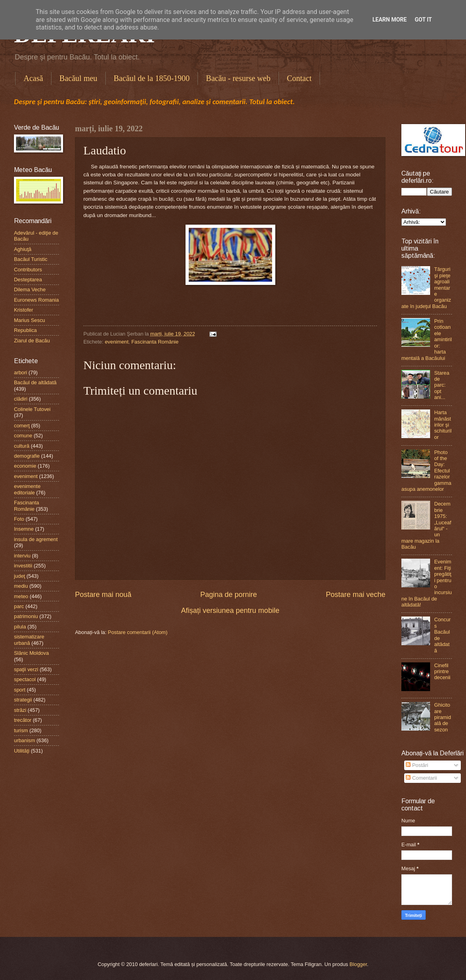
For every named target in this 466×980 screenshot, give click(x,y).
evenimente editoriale (27, 489)
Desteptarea (28, 280)
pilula (20, 627)
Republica (25, 330)
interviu (22, 556)
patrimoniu (26, 616)
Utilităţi (22, 751)
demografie (27, 456)
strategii (23, 700)
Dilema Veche (30, 289)
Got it (423, 20)
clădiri (21, 399)
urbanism (25, 740)
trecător (23, 720)
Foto (19, 519)
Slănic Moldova (31, 653)
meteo (21, 596)
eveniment (117, 342)
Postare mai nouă (103, 595)
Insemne (24, 529)
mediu (21, 586)
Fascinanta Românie (155, 342)
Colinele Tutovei (32, 409)
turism (21, 730)
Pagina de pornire (229, 595)
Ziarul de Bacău (32, 341)
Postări (417, 765)
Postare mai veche (356, 595)
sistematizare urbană (29, 640)
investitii (23, 566)
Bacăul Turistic (31, 259)
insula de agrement (36, 539)
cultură (22, 446)
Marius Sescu (30, 320)
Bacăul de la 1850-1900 (152, 78)
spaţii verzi (26, 669)
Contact (299, 78)
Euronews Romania (36, 300)
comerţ (22, 426)
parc (19, 606)
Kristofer (24, 310)
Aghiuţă (23, 249)
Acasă (33, 78)
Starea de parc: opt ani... (442, 385)
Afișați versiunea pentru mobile (230, 611)
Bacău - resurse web (238, 78)
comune (23, 436)
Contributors (28, 270)
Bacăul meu (78, 78)
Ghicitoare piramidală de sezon (442, 717)
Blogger (358, 964)
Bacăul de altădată (35, 382)
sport (20, 690)
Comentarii (421, 778)
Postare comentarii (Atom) (138, 632)
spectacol (25, 679)
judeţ (20, 576)
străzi (20, 710)
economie (25, 466)
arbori (21, 372)
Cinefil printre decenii (442, 672)
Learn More (389, 20)
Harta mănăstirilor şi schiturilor (443, 425)
